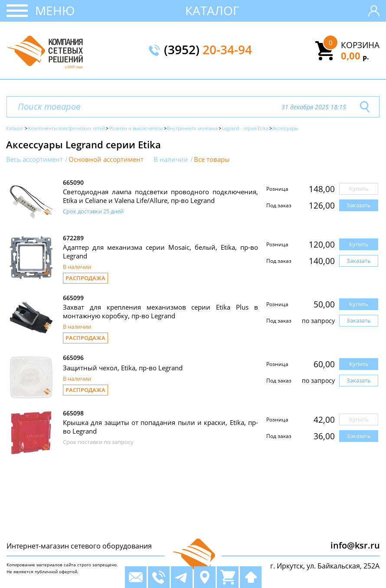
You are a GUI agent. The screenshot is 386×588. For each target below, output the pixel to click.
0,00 (355, 56)
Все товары (212, 159)
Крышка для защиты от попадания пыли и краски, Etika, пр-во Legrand (160, 427)
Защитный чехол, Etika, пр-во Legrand (123, 368)
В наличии (171, 159)
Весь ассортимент (34, 159)
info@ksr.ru (355, 545)
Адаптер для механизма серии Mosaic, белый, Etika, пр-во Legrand (160, 252)
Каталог (212, 10)
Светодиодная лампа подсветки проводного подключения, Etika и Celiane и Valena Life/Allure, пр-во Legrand (160, 196)
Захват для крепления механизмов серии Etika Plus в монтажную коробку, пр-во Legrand (160, 311)
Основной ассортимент (106, 159)
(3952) (208, 50)
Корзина (360, 45)
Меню (55, 10)
